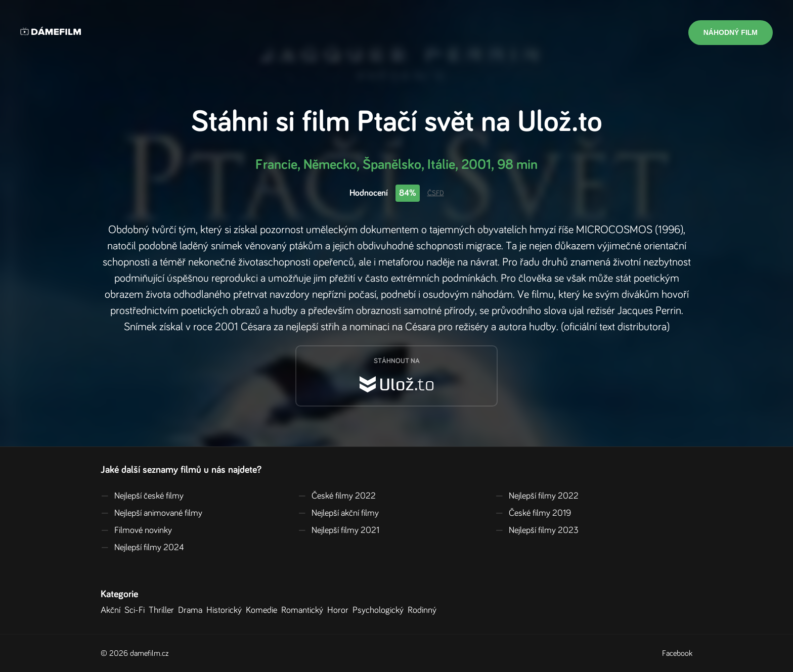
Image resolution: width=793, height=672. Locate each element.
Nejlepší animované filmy (151, 513)
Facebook (677, 653)
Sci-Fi (137, 610)
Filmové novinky (136, 530)
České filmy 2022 (337, 496)
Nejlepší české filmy (142, 496)
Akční (113, 610)
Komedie (263, 610)
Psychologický (380, 610)
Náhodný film (731, 32)
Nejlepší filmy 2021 (339, 530)
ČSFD (436, 193)
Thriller (163, 610)
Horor (340, 610)
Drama (192, 610)
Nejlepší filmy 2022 (537, 496)
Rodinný (424, 610)
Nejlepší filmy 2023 (537, 530)
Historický (226, 610)
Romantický (304, 610)
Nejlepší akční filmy (338, 513)
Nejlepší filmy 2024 (142, 548)
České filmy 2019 (533, 513)
